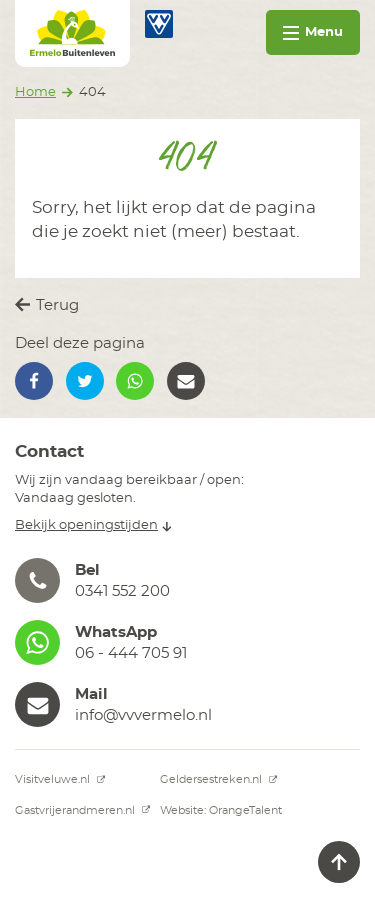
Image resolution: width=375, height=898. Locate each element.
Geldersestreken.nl (219, 779)
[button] (34, 381)
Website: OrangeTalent (221, 810)
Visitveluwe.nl (60, 779)
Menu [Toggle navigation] (313, 32)
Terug (47, 305)
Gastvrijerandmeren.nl (83, 810)
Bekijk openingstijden (93, 525)
